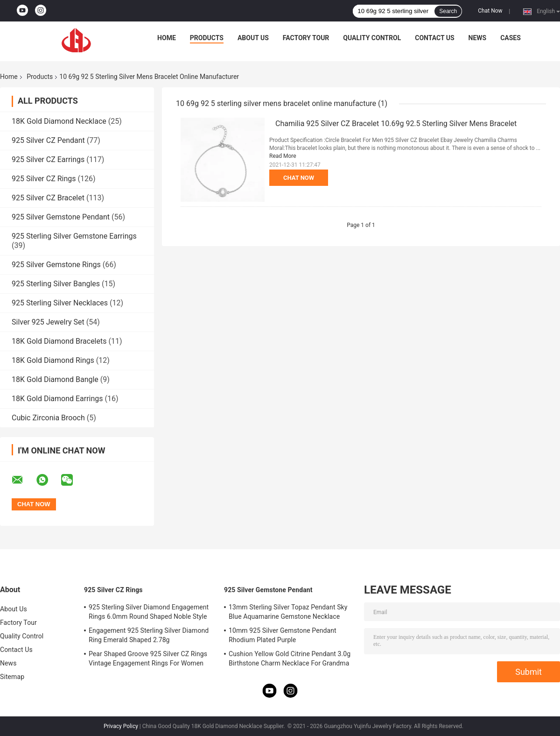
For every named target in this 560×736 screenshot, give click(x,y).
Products (207, 38)
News (478, 38)
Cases (511, 38)
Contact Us (434, 38)
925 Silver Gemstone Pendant (61, 217)
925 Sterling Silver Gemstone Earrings (74, 236)
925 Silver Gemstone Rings (56, 265)
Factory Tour (306, 38)
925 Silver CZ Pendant (48, 140)
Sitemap (12, 677)
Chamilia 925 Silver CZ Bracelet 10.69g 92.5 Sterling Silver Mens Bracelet (396, 124)
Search (448, 11)
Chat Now (490, 11)
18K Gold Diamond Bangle (55, 379)
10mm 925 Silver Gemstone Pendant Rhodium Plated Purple (283, 635)
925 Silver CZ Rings (44, 179)
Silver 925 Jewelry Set (48, 322)
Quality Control (372, 38)
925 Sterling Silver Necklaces (60, 303)
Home (167, 38)
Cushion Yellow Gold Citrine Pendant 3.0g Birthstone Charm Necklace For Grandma (290, 658)
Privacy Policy (121, 726)
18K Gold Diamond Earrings (57, 399)
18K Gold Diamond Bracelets (59, 341)
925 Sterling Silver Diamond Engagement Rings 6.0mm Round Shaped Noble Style (149, 612)
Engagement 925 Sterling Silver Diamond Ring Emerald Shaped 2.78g (149, 635)
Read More (283, 156)
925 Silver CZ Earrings (48, 159)
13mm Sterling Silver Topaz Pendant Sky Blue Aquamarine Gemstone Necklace (288, 612)
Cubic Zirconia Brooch (48, 418)
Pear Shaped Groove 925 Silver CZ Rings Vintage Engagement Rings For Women (148, 658)
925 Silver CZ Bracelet (48, 198)
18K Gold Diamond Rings (53, 360)
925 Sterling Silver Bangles (56, 284)
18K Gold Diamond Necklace (59, 121)
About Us (253, 38)
